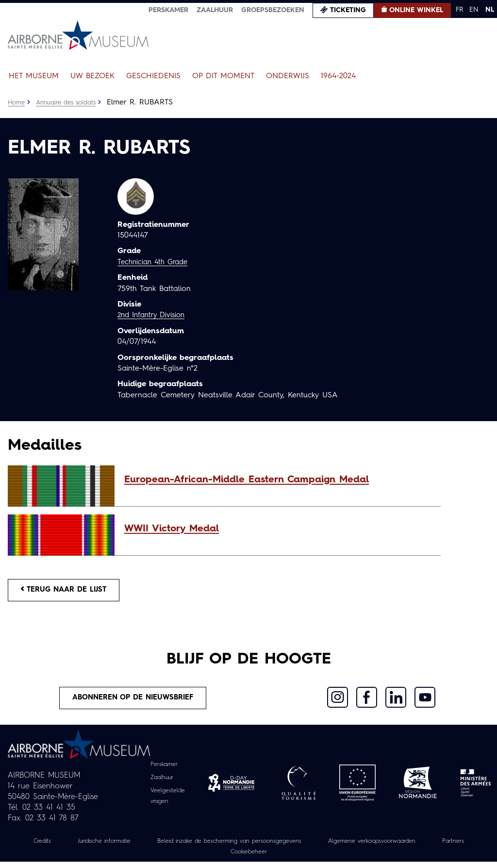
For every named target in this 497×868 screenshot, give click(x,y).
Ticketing (348, 10)
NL (490, 10)
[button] (278, 480)
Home (17, 102)
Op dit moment (223, 76)
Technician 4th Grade (156, 262)
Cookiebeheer (275, 858)
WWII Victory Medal (172, 529)
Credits (40, 847)
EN (474, 10)
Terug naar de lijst (69, 592)
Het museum (34, 76)
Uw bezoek (92, 76)
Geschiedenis (153, 76)
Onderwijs (288, 76)
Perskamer (168, 10)
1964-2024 (338, 76)
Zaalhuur (215, 10)
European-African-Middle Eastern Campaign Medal (247, 480)
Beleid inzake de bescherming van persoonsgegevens (252, 847)
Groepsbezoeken (273, 10)
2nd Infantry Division (154, 315)
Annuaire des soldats (71, 102)
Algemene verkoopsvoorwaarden (416, 847)
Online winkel (416, 10)
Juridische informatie (109, 847)
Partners (214, 858)
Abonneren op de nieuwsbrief (133, 703)
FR (459, 10)
